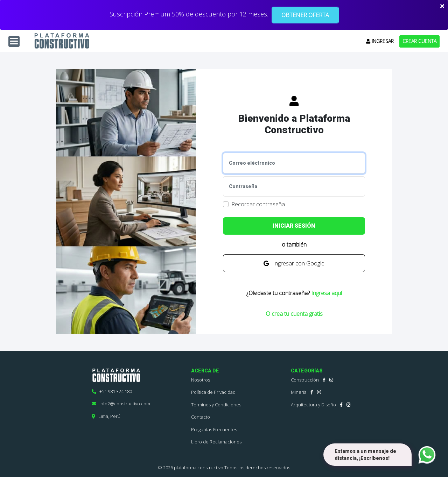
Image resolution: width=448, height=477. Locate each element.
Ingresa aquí (327, 293)
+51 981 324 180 (112, 391)
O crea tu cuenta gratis (294, 314)
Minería (299, 392)
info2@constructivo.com (121, 404)
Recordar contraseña (258, 204)
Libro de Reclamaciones (216, 442)
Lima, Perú (106, 416)
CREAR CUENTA (419, 41)
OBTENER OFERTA (305, 15)
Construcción (305, 380)
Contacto (201, 417)
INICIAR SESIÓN (294, 226)
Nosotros (201, 380)
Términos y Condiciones (216, 405)
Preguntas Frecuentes (214, 429)
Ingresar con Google (294, 263)
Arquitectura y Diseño (313, 405)
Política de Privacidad (213, 392)
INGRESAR (380, 41)
